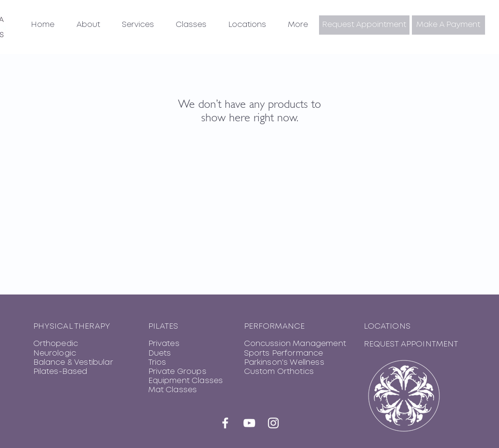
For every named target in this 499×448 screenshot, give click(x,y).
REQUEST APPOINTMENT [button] (411, 344)
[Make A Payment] (448, 25)
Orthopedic (56, 344)
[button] (88, 25)
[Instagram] (273, 423)
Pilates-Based (60, 372)
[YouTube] (249, 423)
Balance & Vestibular (73, 363)
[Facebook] (225, 423)
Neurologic (55, 353)
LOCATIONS (387, 326)
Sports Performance (284, 353)
